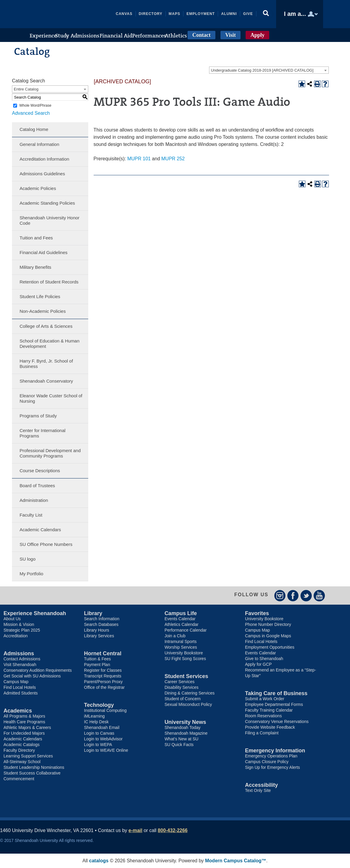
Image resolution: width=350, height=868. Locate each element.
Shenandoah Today (182, 727)
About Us (12, 619)
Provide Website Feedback (270, 727)
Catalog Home (34, 129)
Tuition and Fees (36, 238)
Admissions (19, 653)
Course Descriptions (40, 471)
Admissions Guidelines (42, 174)
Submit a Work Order (265, 699)
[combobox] (269, 70)
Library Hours (97, 630)
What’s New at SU (181, 739)
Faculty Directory (19, 750)
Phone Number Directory (268, 624)
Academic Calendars (40, 530)
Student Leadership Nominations (34, 767)
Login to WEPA (98, 745)
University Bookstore (184, 653)
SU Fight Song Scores (185, 659)
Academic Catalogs (22, 745)
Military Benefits (35, 267)
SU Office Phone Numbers (46, 544)
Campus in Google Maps (268, 636)
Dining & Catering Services (190, 693)
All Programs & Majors (24, 716)
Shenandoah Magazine (186, 733)
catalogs (99, 861)
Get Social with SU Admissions (32, 676)
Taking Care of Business (276, 693)
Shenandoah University (71, 14)
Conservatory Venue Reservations (277, 721)
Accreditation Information (44, 159)
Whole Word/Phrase (35, 105)
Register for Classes (103, 670)
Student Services (186, 676)
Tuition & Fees (98, 659)
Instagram (280, 595)
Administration (34, 500)
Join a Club (175, 636)
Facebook (293, 595)
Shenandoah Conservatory (46, 381)
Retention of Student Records (49, 282)
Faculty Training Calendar (269, 710)
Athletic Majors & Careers (27, 727)
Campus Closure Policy (267, 762)
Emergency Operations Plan (271, 756)
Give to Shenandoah (264, 659)
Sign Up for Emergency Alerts (273, 767)
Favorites (257, 613)
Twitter (306, 595)
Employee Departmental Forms (274, 704)
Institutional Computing (105, 710)
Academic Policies (38, 188)
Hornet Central (103, 653)
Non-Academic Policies (42, 311)
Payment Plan (97, 665)
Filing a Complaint (262, 733)
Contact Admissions (22, 659)
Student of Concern (183, 699)
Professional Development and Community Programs (50, 453)
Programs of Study (38, 416)
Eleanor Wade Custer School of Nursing (51, 398)
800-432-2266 (173, 830)
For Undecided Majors (24, 733)
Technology (99, 705)
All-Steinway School (22, 762)
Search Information (102, 619)
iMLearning (94, 716)
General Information (39, 144)
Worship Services (181, 647)
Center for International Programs (42, 433)
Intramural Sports (181, 641)
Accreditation (16, 636)
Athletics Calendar (182, 624)
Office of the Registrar (104, 687)
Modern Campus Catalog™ (236, 861)
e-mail (136, 830)
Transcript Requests (103, 676)
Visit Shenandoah (20, 665)
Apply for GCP (258, 664)
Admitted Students (21, 693)
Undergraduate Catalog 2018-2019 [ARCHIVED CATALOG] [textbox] (262, 70)
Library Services (99, 636)
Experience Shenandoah (35, 613)
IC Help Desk (96, 722)
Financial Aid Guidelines (43, 252)
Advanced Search (31, 113)
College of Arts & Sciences (46, 326)
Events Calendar (180, 619)
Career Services (179, 682)
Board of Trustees (37, 486)
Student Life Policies (40, 296)
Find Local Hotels (20, 687)
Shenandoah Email (102, 727)
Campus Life (181, 613)
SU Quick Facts (179, 745)
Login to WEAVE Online (106, 750)
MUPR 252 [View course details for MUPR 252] (173, 159)
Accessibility (261, 785)
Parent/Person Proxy (103, 682)
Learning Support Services (28, 756)
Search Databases (101, 624)
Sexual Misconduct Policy (188, 704)
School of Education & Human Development (49, 344)
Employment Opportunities (270, 647)
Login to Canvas (99, 733)
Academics (18, 711)
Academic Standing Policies (47, 203)
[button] (266, 14)
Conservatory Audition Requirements (38, 670)
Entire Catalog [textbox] (26, 89)
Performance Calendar (186, 630)
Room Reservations (263, 716)
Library (93, 613)
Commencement (19, 779)
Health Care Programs (24, 722)
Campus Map (16, 682)
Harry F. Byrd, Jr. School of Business (46, 364)
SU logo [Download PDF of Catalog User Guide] (27, 559)
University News (185, 722)
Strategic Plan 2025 (22, 630)
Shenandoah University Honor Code (49, 220)
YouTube (319, 595)
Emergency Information (275, 751)
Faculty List (31, 515)
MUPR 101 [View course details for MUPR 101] (139, 159)
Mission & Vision (19, 624)
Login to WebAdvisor (103, 739)
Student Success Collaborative (32, 773)
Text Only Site (258, 790)
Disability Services (182, 687)
